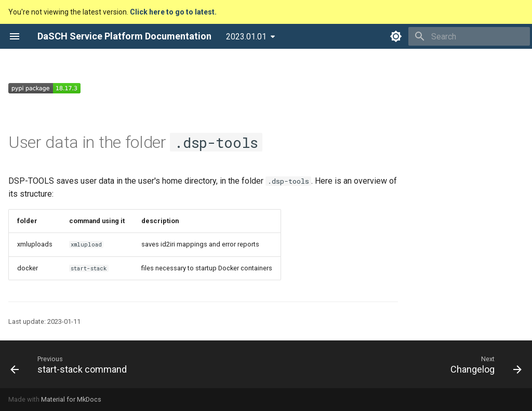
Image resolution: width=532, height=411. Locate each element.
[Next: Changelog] (483, 364)
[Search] (469, 36)
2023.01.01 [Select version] (246, 37)
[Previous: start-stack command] (71, 364)
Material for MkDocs (71, 399)
